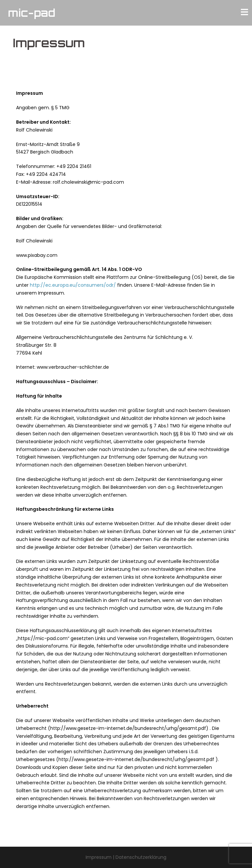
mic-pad (32, 13)
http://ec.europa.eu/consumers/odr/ (73, 285)
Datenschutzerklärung (141, 857)
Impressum (99, 857)
